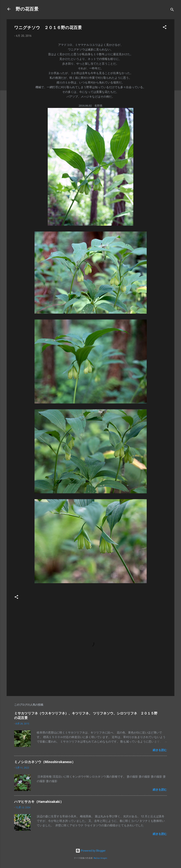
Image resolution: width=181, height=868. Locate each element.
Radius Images (100, 858)
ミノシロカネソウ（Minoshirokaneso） (45, 762)
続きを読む (160, 750)
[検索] (172, 10)
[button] (165, 28)
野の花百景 (27, 9)
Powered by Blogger (91, 851)
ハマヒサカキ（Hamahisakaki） (39, 802)
